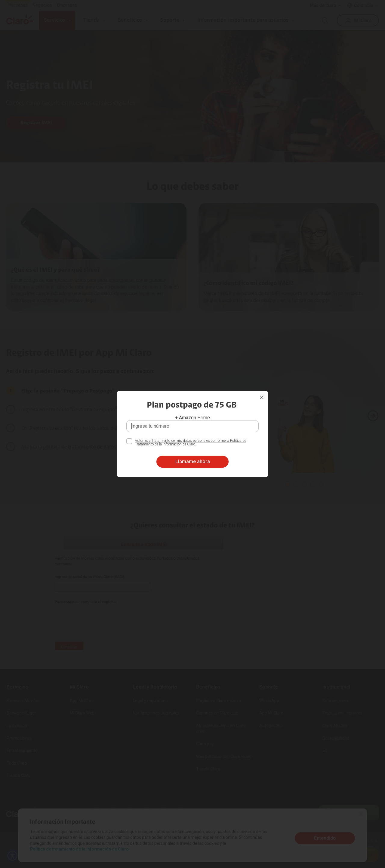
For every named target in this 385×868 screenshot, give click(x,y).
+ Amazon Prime (192, 418)
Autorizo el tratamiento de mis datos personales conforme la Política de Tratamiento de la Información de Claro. (190, 442)
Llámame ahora (193, 462)
